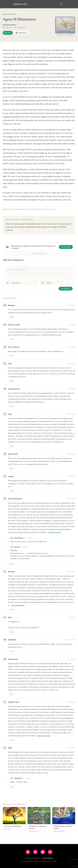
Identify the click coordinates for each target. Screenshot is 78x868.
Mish (10, 617)
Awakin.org (20, 4)
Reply (12, 317)
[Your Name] (24, 283)
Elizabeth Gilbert (10, 25)
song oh (11, 476)
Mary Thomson (14, 347)
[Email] (59, 283)
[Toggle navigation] (61, 4)
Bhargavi (11, 305)
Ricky (10, 748)
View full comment (54, 532)
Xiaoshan (12, 572)
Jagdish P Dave (14, 702)
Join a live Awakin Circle (37, 246)
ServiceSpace (48, 858)
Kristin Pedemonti (15, 499)
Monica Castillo (14, 325)
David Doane (13, 659)
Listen (8, 33)
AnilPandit (12, 640)
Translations (21, 33)
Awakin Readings (10, 14)
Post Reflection (66, 289)
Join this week (66, 247)
